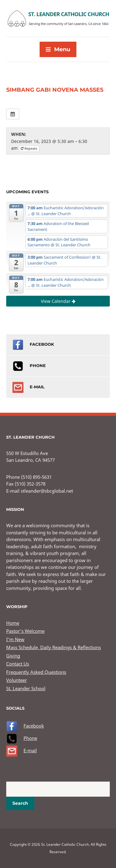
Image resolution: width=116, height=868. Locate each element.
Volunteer (17, 680)
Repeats (29, 148)
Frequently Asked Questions (36, 672)
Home (13, 623)
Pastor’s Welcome (25, 631)
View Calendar (58, 301)
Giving (13, 656)
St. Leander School (26, 688)
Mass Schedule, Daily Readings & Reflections (54, 647)
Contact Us (18, 664)
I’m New (15, 639)
